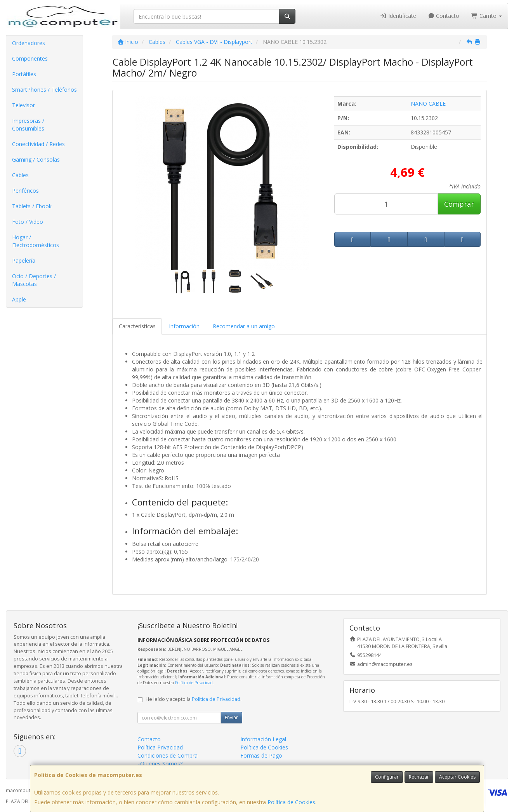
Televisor (23, 105)
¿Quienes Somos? (160, 764)
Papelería (24, 261)
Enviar (231, 717)
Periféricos (25, 191)
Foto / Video (28, 222)
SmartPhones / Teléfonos (44, 90)
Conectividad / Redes (38, 144)
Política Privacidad (160, 747)
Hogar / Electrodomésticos (36, 241)
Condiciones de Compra (168, 755)
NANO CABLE (428, 104)
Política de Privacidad (194, 683)
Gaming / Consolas (36, 159)
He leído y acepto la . (194, 699)
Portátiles (24, 74)
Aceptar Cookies (457, 777)
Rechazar (419, 777)
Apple (19, 299)
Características (137, 326)
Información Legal (263, 739)
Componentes (30, 58)
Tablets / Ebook (32, 206)
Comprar (459, 204)
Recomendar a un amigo (244, 326)
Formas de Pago (261, 755)
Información (184, 326)
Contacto (444, 16)
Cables (20, 175)
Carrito (486, 16)
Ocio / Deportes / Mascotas (34, 280)
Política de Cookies (291, 802)
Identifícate (398, 16)
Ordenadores (29, 43)
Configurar (387, 777)
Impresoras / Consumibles (28, 125)
